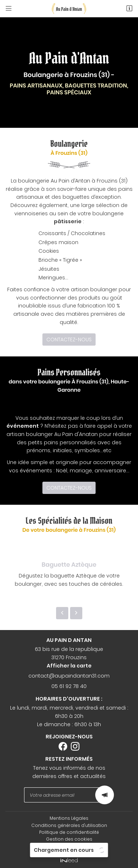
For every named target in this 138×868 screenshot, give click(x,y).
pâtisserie (68, 221)
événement (23, 426)
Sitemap (69, 846)
